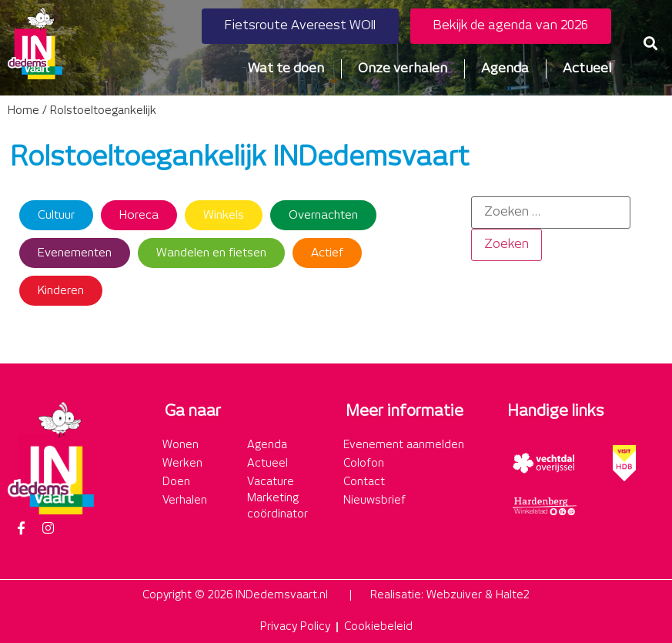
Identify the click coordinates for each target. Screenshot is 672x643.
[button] (651, 44)
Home (23, 111)
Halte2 (513, 595)
